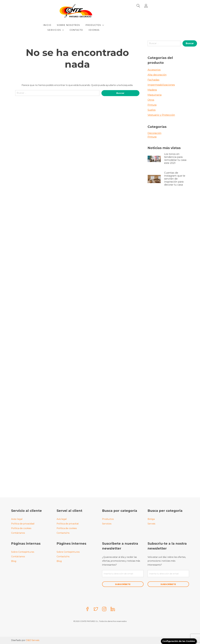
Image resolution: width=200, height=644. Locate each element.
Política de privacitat (68, 523)
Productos (106, 25)
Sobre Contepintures (23, 552)
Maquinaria (155, 95)
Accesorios (154, 70)
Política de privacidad (23, 523)
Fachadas (153, 80)
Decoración (155, 133)
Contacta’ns (63, 533)
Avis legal (62, 519)
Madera (152, 90)
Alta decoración (157, 75)
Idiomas (107, 30)
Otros (151, 100)
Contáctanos (18, 533)
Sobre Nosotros (81, 25)
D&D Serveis (33, 640)
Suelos (152, 110)
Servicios (129, 25)
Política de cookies (21, 528)
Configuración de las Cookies (178, 641)
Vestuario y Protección (161, 115)
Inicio (60, 25)
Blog (14, 561)
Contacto (89, 30)
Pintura (152, 105)
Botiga (151, 519)
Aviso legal (17, 519)
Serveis (151, 523)
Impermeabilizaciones (161, 85)
